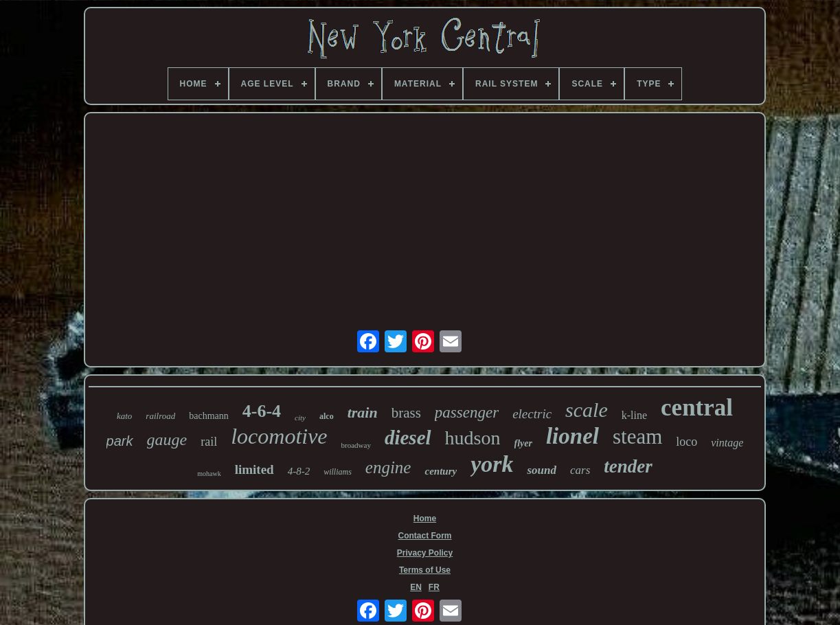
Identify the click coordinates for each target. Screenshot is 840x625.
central (697, 408)
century (441, 471)
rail (209, 442)
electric (532, 414)
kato (124, 416)
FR (434, 587)
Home (425, 519)
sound (542, 470)
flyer (523, 443)
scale (587, 410)
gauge (167, 440)
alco (327, 416)
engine (388, 467)
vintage (727, 443)
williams (338, 472)
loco (686, 442)
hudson (473, 438)
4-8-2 (299, 471)
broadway (356, 445)
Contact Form (424, 536)
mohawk (209, 474)
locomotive (279, 436)
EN (416, 587)
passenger (467, 412)
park (120, 441)
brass (406, 413)
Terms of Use (425, 570)
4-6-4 (262, 411)
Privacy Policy (425, 553)
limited (254, 469)
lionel (572, 436)
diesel (408, 437)
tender (628, 466)
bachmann (209, 416)
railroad (160, 416)
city (300, 418)
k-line (634, 415)
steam (637, 436)
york (492, 464)
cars (580, 470)
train (363, 412)
